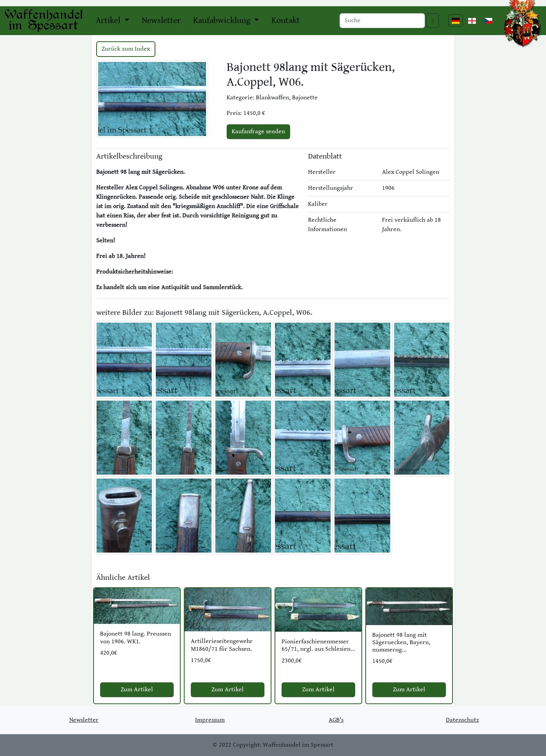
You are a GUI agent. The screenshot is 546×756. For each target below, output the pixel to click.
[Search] (382, 21)
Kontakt (286, 20)
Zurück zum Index (126, 49)
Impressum (210, 720)
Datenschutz (462, 720)
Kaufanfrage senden (258, 132)
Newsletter (161, 20)
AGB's (336, 720)
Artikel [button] (109, 20)
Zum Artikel (137, 690)
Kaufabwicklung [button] (223, 20)
